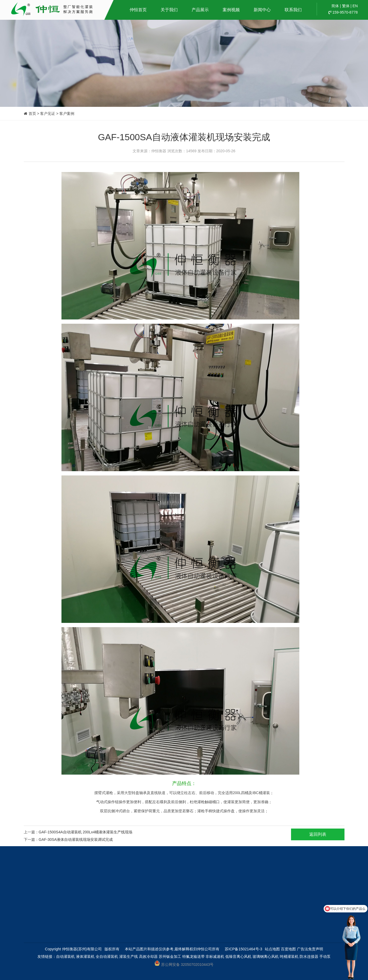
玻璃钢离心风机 (266, 956)
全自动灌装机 (107, 956)
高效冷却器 (148, 956)
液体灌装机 (85, 956)
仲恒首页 (138, 10)
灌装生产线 (129, 956)
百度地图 (288, 949)
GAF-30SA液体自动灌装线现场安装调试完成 (76, 840)
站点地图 (272, 949)
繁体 (346, 6)
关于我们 (169, 10)
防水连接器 (309, 956)
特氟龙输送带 (193, 956)
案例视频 (231, 10)
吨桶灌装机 (289, 956)
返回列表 (318, 834)
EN (355, 6)
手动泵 (325, 956)
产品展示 (200, 10)
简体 (335, 6)
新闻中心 (262, 10)
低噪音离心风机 (238, 956)
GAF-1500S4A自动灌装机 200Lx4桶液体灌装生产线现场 (86, 832)
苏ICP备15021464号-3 (243, 949)
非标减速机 (215, 956)
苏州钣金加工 (170, 956)
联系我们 (293, 10)
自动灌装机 (65, 956)
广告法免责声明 (310, 949)
